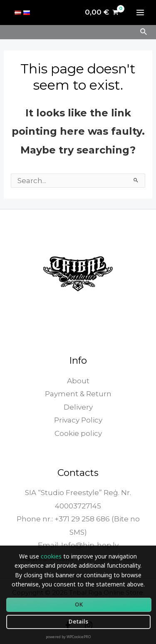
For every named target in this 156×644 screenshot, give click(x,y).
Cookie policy (78, 433)
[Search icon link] (144, 32)
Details (79, 621)
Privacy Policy (78, 420)
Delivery (78, 407)
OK (79, 604)
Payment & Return (78, 394)
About (78, 381)
